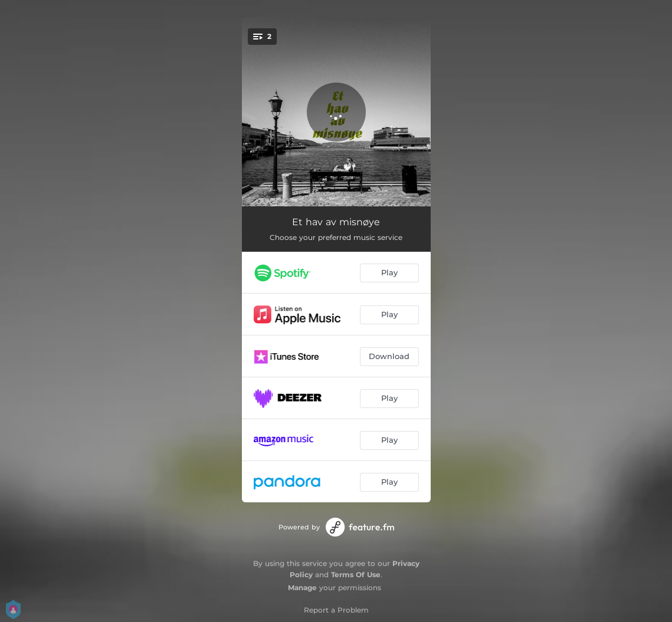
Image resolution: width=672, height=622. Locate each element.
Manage (302, 588)
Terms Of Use (356, 575)
